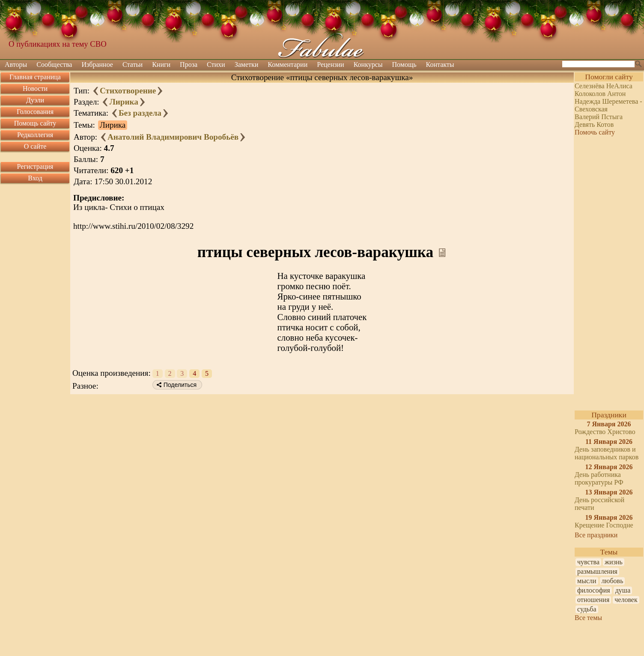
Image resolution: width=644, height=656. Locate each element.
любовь (613, 581)
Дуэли (35, 100)
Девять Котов (594, 124)
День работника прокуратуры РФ (599, 478)
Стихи (216, 64)
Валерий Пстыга (599, 117)
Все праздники (596, 535)
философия (594, 590)
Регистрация (35, 166)
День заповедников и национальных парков (607, 453)
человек (626, 600)
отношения (593, 600)
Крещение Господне (604, 525)
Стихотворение (128, 91)
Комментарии (288, 64)
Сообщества (54, 64)
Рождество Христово (605, 432)
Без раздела (140, 113)
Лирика (124, 102)
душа (623, 590)
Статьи (133, 64)
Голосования (35, 112)
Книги (161, 64)
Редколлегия (35, 135)
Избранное (97, 64)
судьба (587, 609)
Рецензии (330, 64)
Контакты (440, 64)
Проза (189, 64)
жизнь (614, 562)
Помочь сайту (595, 132)
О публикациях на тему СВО (58, 44)
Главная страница (35, 77)
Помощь (404, 64)
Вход (35, 178)
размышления (597, 571)
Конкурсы (368, 64)
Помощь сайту (35, 123)
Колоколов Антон (600, 94)
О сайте (35, 146)
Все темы (588, 618)
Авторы (16, 64)
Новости (35, 88)
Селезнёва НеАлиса (604, 86)
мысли (587, 581)
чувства (588, 562)
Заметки (247, 64)
